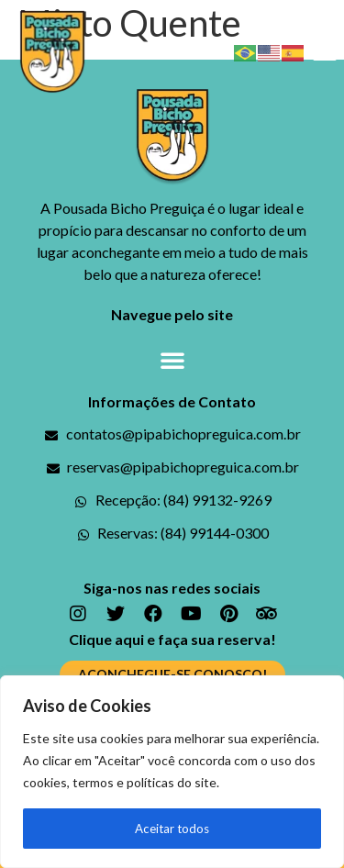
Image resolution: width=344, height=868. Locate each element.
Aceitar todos (172, 828)
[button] (325, 51)
